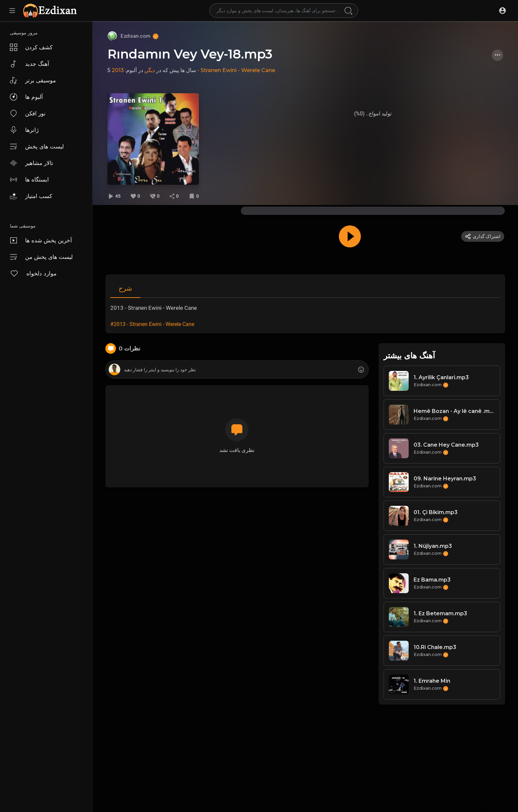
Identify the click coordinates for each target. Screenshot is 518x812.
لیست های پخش (37, 146)
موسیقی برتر (33, 80)
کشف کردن (31, 47)
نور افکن (28, 113)
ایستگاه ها (29, 180)
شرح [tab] (125, 288)
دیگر (150, 70)
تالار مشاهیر (32, 163)
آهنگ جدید (30, 64)
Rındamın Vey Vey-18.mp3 (190, 54)
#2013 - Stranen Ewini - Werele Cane (152, 324)
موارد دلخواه (33, 273)
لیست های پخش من (41, 257)
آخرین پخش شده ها (41, 240)
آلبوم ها (26, 97)
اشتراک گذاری (483, 236)
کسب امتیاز (31, 196)
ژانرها (24, 130)
